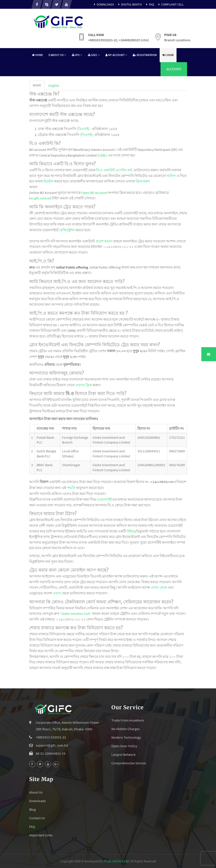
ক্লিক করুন (143, 181)
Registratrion (145, 55)
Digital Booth (129, 4)
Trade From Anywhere (128, 720)
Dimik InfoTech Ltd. (116, 861)
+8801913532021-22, (103, 40)
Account (174, 69)
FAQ (149, 4)
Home (37, 55)
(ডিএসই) (83, 129)
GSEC (94, 55)
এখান (57, 593)
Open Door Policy (124, 746)
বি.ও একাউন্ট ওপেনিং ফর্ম (114, 170)
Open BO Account (94, 193)
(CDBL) (102, 155)
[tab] (37, 86)
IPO (77, 55)
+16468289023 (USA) (134, 40)
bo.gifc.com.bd (40, 198)
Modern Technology (126, 737)
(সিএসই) (86, 135)
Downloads (103, 4)
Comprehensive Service (129, 763)
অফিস (171, 176)
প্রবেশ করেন (104, 241)
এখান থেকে (159, 587)
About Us (57, 55)
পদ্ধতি (71, 488)
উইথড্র (131, 531)
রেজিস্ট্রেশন (67, 230)
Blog (32, 809)
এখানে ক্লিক (84, 385)
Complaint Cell (170, 4)
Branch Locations (177, 40)
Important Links (41, 835)
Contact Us (37, 818)
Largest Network (123, 754)
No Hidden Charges (126, 729)
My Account (116, 55)
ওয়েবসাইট (104, 499)
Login (168, 55)
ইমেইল (49, 181)
